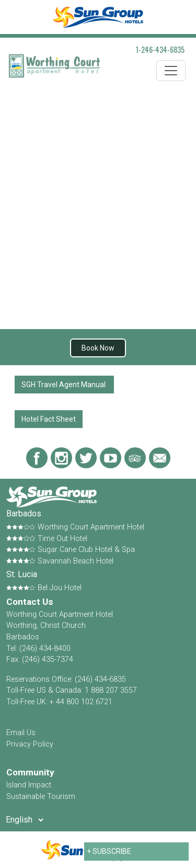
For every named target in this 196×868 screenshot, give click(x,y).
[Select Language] (24, 820)
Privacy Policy (30, 744)
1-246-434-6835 (160, 49)
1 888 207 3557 (111, 690)
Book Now (98, 348)
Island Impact (29, 785)
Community (30, 772)
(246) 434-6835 (100, 679)
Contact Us (30, 602)
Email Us (21, 733)
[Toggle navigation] (171, 71)
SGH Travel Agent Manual (64, 385)
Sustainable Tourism (41, 797)
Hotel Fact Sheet (49, 419)
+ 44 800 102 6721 (81, 702)
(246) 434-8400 (45, 649)
